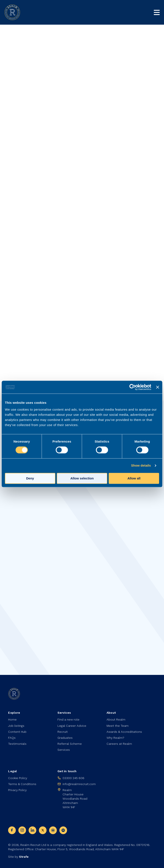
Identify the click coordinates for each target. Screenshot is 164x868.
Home (12, 719)
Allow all (134, 478)
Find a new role (68, 719)
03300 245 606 (73, 778)
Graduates (65, 738)
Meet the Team (118, 726)
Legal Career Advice (72, 726)
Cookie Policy (18, 778)
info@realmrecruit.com (79, 784)
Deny (30, 478)
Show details (141, 466)
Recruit (63, 732)
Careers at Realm (119, 744)
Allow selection (82, 478)
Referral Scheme (70, 744)
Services (64, 750)
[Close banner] (158, 387)
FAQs (12, 738)
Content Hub (17, 732)
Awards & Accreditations (124, 732)
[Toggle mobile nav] (157, 12)
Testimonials (17, 744)
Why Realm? (115, 738)
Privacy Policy (17, 790)
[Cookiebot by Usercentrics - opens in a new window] (133, 387)
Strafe (24, 857)
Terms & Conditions (22, 784)
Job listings (16, 726)
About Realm (116, 719)
